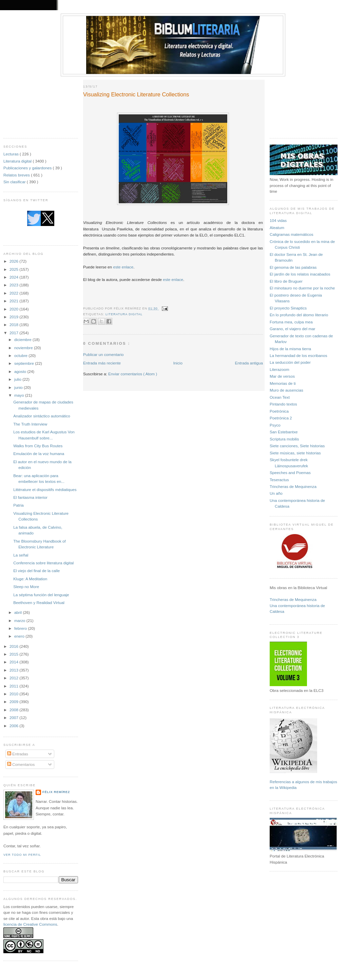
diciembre (23, 340)
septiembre (25, 363)
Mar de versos (282, 376)
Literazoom (280, 369)
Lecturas (12, 154)
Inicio (178, 363)
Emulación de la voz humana (39, 454)
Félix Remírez (56, 792)
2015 (14, 654)
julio (18, 379)
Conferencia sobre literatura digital (43, 563)
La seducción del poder (290, 362)
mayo (20, 395)
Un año (276, 493)
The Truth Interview (30, 424)
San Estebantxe (284, 432)
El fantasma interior (30, 497)
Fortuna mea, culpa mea (291, 322)
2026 (14, 261)
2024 (14, 277)
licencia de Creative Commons (30, 924)
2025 (14, 269)
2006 (14, 726)
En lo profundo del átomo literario (299, 315)
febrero (21, 628)
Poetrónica (279, 411)
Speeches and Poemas (290, 473)
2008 (14, 710)
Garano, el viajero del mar (292, 329)
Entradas (18, 754)
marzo (20, 620)
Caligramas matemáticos (292, 234)
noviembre (24, 348)
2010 (14, 694)
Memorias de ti (283, 383)
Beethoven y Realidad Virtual (39, 602)
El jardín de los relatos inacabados (300, 274)
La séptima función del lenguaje (41, 595)
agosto (21, 371)
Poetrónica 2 (281, 418)
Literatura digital (18, 161)
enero (20, 636)
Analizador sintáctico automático (42, 416)
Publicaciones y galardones (28, 168)
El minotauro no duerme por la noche (302, 288)
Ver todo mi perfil (22, 855)
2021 (14, 301)
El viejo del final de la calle (36, 571)
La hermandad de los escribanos (299, 355)
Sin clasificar (15, 182)
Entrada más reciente (102, 363)
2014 (14, 662)
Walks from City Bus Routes (38, 446)
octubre (21, 355)
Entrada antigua (249, 363)
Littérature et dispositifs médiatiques (45, 489)
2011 (14, 686)
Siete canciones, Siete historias (297, 446)
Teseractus (279, 480)
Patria (18, 505)
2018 (14, 325)
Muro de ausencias (286, 390)
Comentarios (21, 764)
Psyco (275, 425)
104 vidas (278, 220)
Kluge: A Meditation (30, 579)
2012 (14, 678)
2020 (14, 309)
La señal (21, 555)
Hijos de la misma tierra (290, 349)
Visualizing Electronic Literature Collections (136, 94)
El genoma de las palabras (293, 267)
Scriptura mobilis (284, 439)
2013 (14, 670)
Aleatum (277, 228)
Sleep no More (26, 587)
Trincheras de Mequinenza (293, 486)
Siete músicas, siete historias (295, 453)
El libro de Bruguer (286, 281)
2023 (14, 285)
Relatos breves (17, 175)
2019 (14, 317)
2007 (14, 718)
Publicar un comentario (103, 354)
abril (18, 612)
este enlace (123, 267)
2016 (14, 646)
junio (19, 387)
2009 (14, 702)
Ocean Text (280, 397)
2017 (14, 333)
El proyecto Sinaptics (288, 308)
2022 (14, 293)
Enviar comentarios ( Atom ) (133, 374)
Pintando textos (283, 404)
